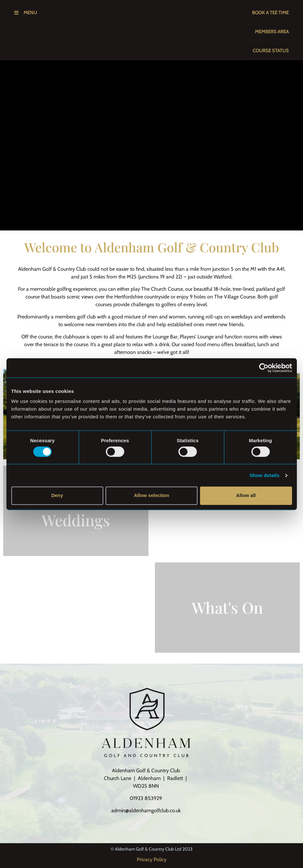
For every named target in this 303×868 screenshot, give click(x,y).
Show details (264, 475)
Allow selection (151, 496)
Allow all (246, 496)
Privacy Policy (152, 859)
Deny (57, 496)
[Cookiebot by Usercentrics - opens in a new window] (264, 368)
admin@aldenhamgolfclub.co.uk (146, 810)
